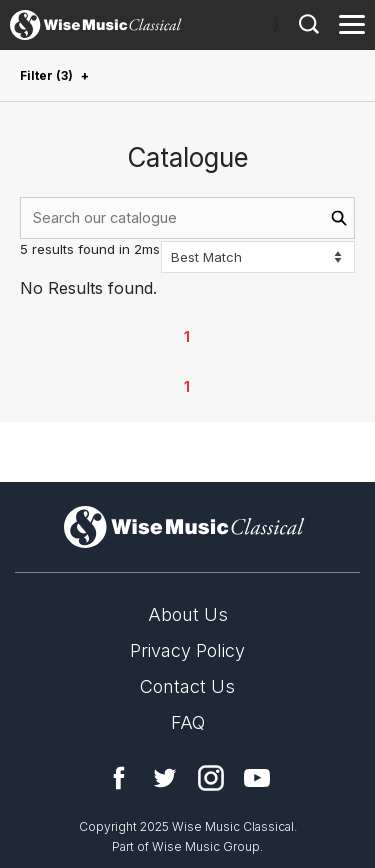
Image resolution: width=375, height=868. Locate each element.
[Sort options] (258, 257)
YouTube (257, 778)
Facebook (119, 778)
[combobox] (187, 218)
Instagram (211, 778)
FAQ (188, 722)
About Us (188, 614)
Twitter (165, 778)
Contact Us (187, 686)
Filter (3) (46, 75)
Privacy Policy (187, 650)
